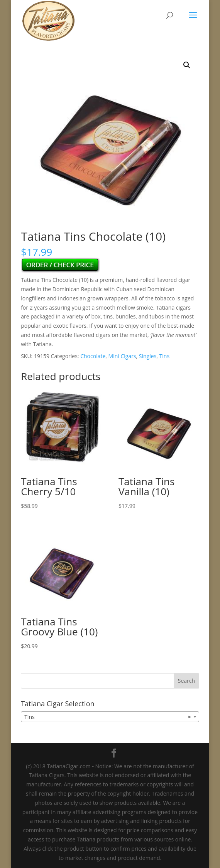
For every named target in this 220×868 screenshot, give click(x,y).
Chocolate (93, 356)
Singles (148, 356)
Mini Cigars (122, 356)
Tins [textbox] (108, 717)
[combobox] (110, 717)
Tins (165, 356)
